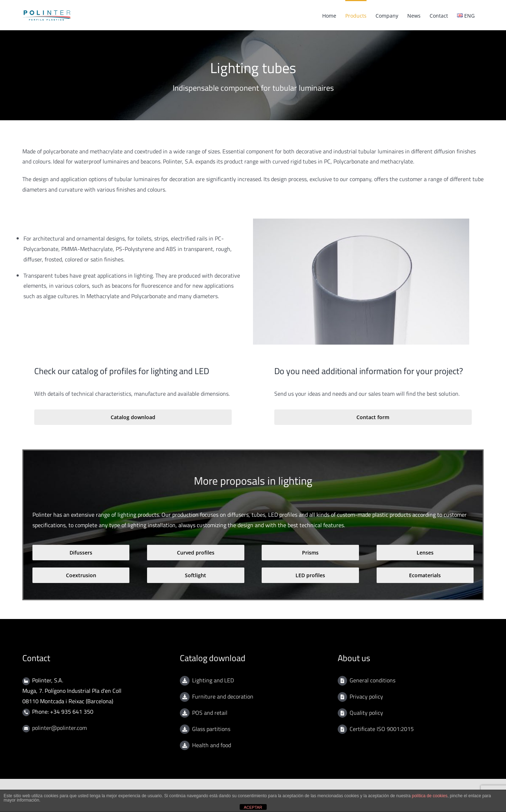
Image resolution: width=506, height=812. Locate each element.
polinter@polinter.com (59, 728)
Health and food (212, 745)
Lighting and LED (213, 680)
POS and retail (210, 713)
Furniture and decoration (223, 696)
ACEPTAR (253, 807)
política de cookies (430, 796)
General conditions (372, 680)
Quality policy (366, 713)
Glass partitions (211, 729)
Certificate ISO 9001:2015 (382, 729)
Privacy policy (366, 696)
